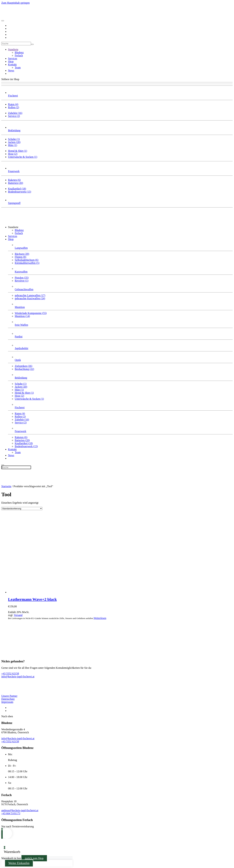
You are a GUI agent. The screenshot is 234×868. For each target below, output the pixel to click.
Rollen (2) (13, 107)
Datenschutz (8, 699)
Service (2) (14, 116)
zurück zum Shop (34, 858)
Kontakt (12, 64)
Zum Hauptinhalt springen (16, 3)
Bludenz (19, 52)
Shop (11, 61)
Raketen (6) (14, 180)
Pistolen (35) (22, 278)
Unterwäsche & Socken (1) (23, 157)
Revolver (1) (22, 281)
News (11, 71)
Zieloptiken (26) (23, 366)
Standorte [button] (13, 227)
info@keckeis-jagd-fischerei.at (18, 738)
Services (13, 58)
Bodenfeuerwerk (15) (20, 192)
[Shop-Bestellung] (22, 509)
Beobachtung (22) (24, 369)
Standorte (13, 49)
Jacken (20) (14, 142)
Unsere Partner (9, 696)
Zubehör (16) (15, 113)
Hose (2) (13, 154)
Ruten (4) (13, 104)
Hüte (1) (13, 145)
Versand (18, 615)
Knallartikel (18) (17, 189)
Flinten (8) (20, 257)
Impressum (7, 702)
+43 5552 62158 (10, 741)
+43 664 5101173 (11, 813)
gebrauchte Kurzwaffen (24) (30, 298)
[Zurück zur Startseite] (14, 17)
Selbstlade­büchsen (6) (27, 260)
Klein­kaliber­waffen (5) (27, 263)
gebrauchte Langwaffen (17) (30, 295)
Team (18, 68)
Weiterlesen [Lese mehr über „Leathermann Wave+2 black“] (100, 618)
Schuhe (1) (14, 139)
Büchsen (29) (22, 254)
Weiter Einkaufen (19, 863)
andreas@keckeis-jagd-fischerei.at (20, 810)
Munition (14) (22, 316)
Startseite (6, 486)
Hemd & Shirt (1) (18, 151)
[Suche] (16, 44)
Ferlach (19, 55)
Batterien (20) (16, 183)
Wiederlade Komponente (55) (31, 313)
